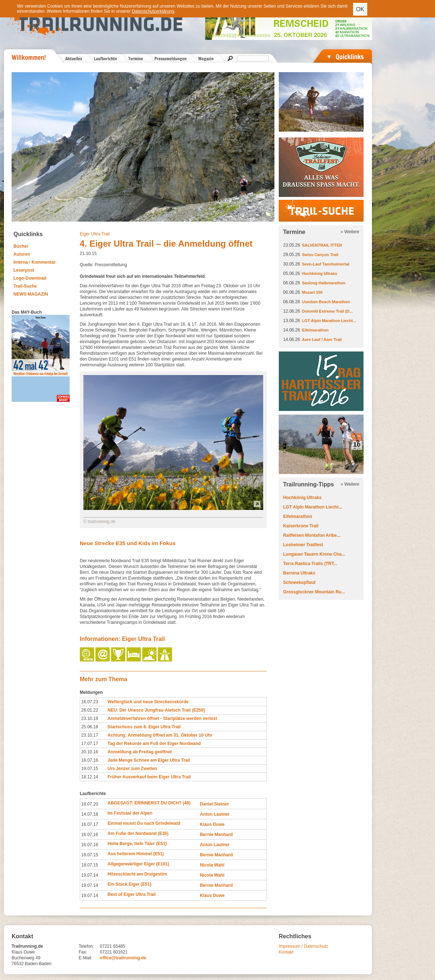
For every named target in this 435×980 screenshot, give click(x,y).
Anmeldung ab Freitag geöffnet (140, 752)
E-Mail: (85, 958)
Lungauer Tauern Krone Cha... (314, 554)
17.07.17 (90, 744)
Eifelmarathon (315, 330)
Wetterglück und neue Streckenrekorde (148, 702)
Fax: (83, 952)
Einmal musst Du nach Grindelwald (144, 823)
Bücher (21, 246)
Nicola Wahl (212, 865)
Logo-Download (30, 278)
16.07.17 (90, 824)
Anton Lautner (215, 814)
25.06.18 (90, 727)
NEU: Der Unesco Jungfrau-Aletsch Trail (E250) (156, 710)
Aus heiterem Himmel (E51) (136, 854)
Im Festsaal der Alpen (130, 813)
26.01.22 (90, 710)
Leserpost (24, 270)
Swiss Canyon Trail (320, 255)
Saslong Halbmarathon (324, 283)
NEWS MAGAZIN (31, 294)
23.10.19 (90, 718)
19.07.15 (90, 769)
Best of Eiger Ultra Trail (132, 894)
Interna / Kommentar (35, 262)
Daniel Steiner (214, 804)
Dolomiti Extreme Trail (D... (327, 311)
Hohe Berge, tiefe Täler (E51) (137, 844)
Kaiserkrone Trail (301, 526)
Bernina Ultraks (299, 573)
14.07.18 (90, 814)
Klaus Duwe (212, 824)
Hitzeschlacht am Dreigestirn (138, 874)
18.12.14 (90, 777)
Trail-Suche (25, 286)
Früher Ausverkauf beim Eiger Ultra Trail (149, 777)
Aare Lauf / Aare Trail (322, 339)
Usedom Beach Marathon (326, 302)
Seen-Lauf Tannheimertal (326, 264)
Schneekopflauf (299, 582)
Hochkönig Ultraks (320, 273)
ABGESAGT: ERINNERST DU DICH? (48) (149, 803)
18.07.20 (90, 804)
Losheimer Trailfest (303, 545)
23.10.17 (90, 735)
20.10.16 (90, 752)
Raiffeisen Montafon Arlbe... (312, 535)
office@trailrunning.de (123, 958)
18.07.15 (90, 855)
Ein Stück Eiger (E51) (130, 884)
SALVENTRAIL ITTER (322, 245)
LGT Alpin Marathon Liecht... (329, 321)
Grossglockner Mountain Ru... (314, 592)
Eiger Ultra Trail (95, 234)
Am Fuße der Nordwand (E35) (138, 833)
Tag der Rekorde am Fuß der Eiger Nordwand (154, 744)
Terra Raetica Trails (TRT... (310, 564)
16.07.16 (90, 835)
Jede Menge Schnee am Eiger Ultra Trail (149, 760)
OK (360, 9)
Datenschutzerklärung (153, 11)
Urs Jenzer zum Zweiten (132, 769)
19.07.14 (90, 875)
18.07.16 (90, 760)
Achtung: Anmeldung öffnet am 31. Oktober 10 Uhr (160, 735)
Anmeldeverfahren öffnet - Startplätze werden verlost (162, 718)
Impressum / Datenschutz (303, 946)
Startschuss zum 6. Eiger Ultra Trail (144, 727)
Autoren (22, 254)
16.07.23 (90, 702)
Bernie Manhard (216, 835)
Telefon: (86, 946)
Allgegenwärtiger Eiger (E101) (138, 864)
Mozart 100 (312, 292)
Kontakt (286, 952)
